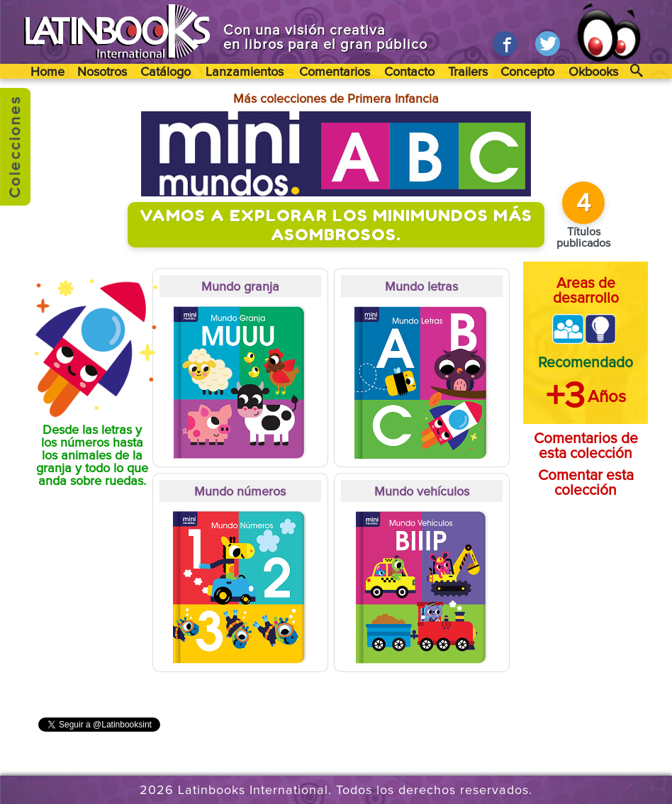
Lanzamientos (245, 72)
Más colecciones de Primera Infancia (336, 99)
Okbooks (593, 72)
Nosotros (102, 72)
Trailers (468, 72)
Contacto (409, 72)
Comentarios (335, 72)
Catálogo (166, 72)
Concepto (527, 72)
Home (47, 72)
